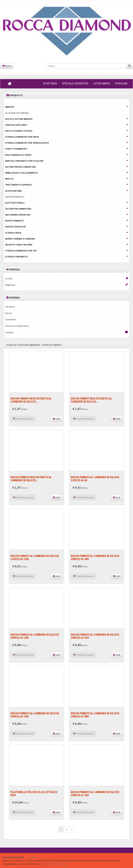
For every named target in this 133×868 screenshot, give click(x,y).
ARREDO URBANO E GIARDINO (66, 239)
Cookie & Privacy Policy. (56, 864)
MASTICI (66, 179)
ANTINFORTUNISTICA (15, 197)
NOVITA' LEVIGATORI (66, 227)
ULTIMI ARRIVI (102, 83)
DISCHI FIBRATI (53, 345)
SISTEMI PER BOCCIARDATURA (66, 167)
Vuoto (7, 66)
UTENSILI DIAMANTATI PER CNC (66, 251)
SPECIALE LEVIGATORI (75, 83)
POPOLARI (121, 83)
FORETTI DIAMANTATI (66, 149)
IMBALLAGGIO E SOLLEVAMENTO (66, 173)
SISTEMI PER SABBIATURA (66, 209)
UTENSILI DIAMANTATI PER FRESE (66, 137)
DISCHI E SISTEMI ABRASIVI (66, 119)
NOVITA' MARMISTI (66, 221)
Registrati (66, 285)
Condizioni (10, 319)
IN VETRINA (50, 83)
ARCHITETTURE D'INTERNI (66, 245)
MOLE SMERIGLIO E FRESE (66, 155)
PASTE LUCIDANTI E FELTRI (66, 131)
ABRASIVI (66, 107)
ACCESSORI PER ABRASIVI (17, 113)
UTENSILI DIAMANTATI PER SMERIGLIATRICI (66, 143)
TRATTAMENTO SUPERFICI (66, 185)
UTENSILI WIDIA (66, 233)
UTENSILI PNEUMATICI (66, 257)
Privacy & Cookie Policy (17, 326)
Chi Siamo (10, 307)
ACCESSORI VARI (66, 191)
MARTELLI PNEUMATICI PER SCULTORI (66, 161)
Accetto (32, 857)
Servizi (9, 313)
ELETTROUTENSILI (66, 203)
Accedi (66, 278)
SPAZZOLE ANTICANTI (66, 125)
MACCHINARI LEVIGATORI (66, 215)
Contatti (66, 332)
